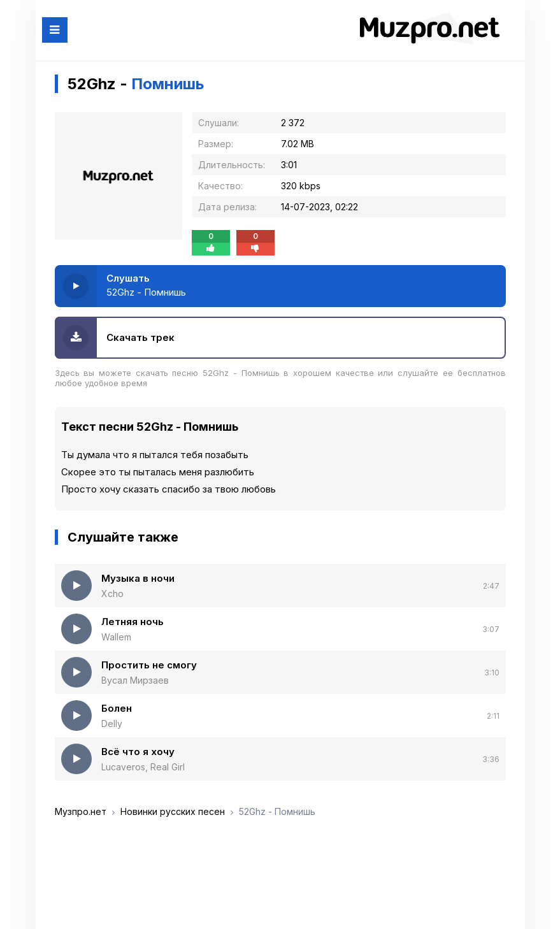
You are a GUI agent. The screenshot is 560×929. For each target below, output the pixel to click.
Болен (117, 708)
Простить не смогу (149, 665)
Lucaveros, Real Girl (143, 767)
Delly (112, 724)
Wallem (116, 637)
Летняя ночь (133, 622)
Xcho (112, 594)
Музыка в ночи (138, 578)
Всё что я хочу (138, 752)
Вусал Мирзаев (135, 680)
